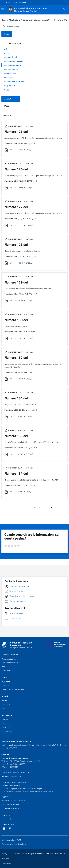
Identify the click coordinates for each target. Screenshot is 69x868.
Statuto (5, 720)
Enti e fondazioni (8, 670)
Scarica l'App (8, 824)
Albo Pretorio (15, 20)
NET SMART (61, 853)
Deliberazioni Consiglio (14, 61)
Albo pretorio (7, 731)
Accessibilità (6, 864)
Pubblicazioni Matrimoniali (15, 82)
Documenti (7, 715)
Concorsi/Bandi (11, 57)
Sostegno (5, 686)
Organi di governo (9, 659)
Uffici (3, 667)
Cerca (7, 34)
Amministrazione (10, 655)
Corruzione (6, 727)
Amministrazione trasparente (16, 741)
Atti (6, 49)
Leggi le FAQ (6, 797)
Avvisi (7, 53)
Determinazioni (11, 73)
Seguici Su (6, 815)
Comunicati (6, 705)
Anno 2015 (47, 20)
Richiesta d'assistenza (10, 808)
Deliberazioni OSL (12, 69)
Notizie (4, 701)
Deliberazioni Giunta (31, 20)
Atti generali (6, 724)
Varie (7, 90)
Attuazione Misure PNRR (11, 840)
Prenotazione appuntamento (13, 801)
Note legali (5, 859)
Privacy (4, 854)
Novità (5, 696)
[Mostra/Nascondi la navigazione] (3, 9)
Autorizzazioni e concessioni (13, 689)
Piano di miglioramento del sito (14, 844)
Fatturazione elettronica (11, 776)
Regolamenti (10, 86)
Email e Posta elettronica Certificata (16, 772)
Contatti (6, 754)
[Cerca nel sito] (64, 10)
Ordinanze (9, 77)
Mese (8, 106)
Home (4, 20)
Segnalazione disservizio (11, 804)
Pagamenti (6, 682)
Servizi (5, 677)
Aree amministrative (10, 663)
